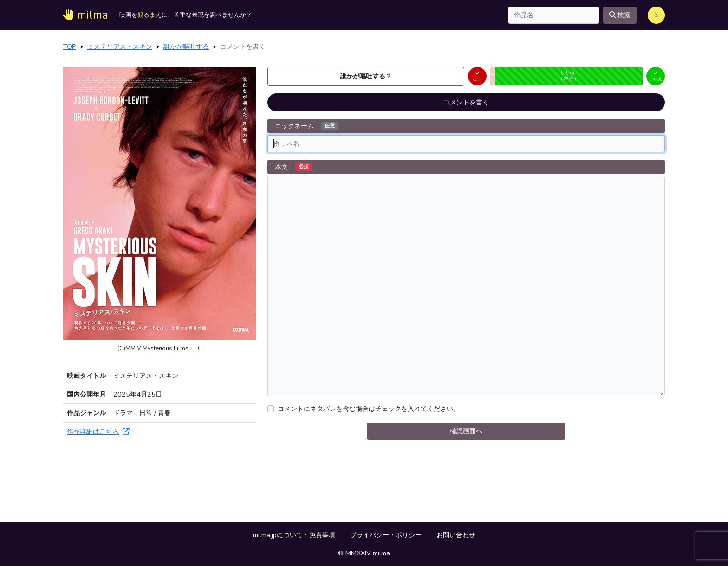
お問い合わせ (456, 535)
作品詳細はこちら (98, 431)
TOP (70, 46)
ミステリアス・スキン (120, 46)
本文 (293, 167)
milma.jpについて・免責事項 (294, 535)
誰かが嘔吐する (186, 46)
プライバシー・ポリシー (386, 535)
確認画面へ (466, 431)
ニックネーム (306, 126)
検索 (620, 15)
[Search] (554, 15)
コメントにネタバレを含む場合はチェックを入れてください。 (369, 409)
